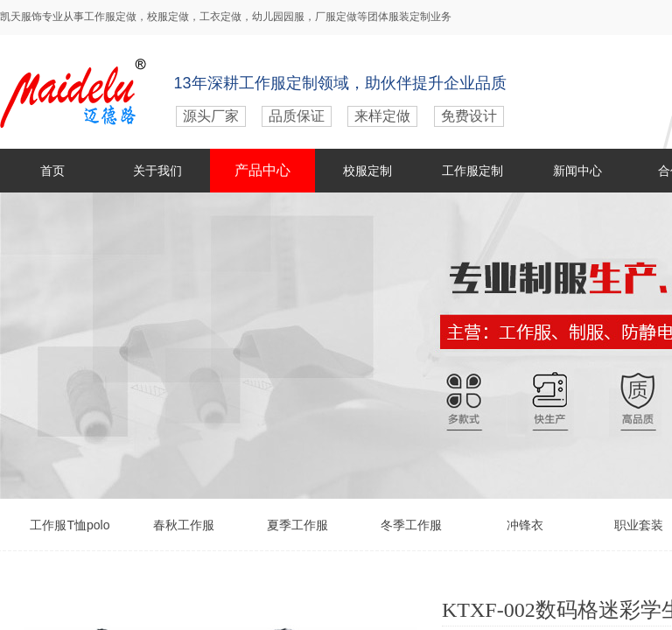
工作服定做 (110, 17)
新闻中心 (577, 171)
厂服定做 (336, 17)
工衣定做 (220, 17)
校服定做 (168, 17)
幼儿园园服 (278, 17)
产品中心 (262, 170)
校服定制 (367, 171)
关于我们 (157, 171)
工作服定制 (472, 171)
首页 (52, 171)
